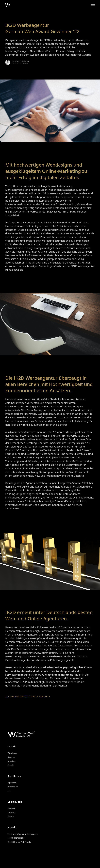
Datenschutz (13, 787)
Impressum (12, 783)
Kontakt (11, 765)
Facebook (11, 808)
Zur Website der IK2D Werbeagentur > (28, 696)
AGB (9, 791)
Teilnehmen (12, 753)
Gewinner (11, 757)
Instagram (12, 812)
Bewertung (12, 761)
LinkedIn (11, 816)
